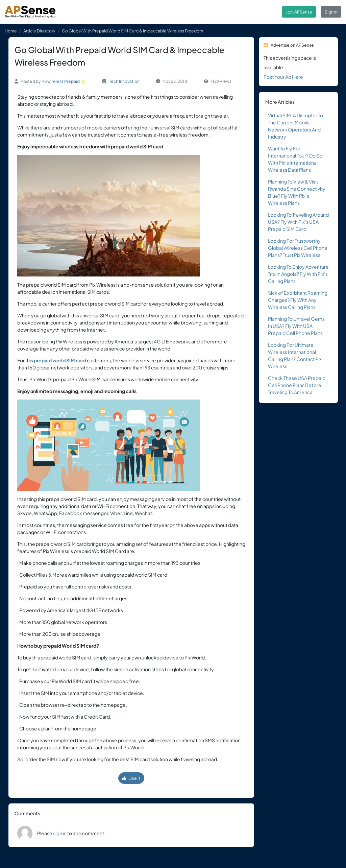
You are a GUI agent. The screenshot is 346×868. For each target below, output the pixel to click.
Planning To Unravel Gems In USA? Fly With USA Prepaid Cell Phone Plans (296, 326)
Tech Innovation (124, 81)
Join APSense (299, 12)
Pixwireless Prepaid (61, 81)
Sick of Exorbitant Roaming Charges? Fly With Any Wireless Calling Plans (298, 300)
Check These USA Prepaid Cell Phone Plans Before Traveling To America (297, 385)
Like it (131, 778)
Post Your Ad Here (283, 77)
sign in (60, 833)
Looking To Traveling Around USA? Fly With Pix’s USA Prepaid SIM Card (298, 222)
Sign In (331, 12)
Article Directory (39, 31)
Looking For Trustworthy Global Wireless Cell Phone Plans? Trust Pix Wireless (298, 248)
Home (11, 31)
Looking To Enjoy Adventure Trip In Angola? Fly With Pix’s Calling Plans (298, 274)
